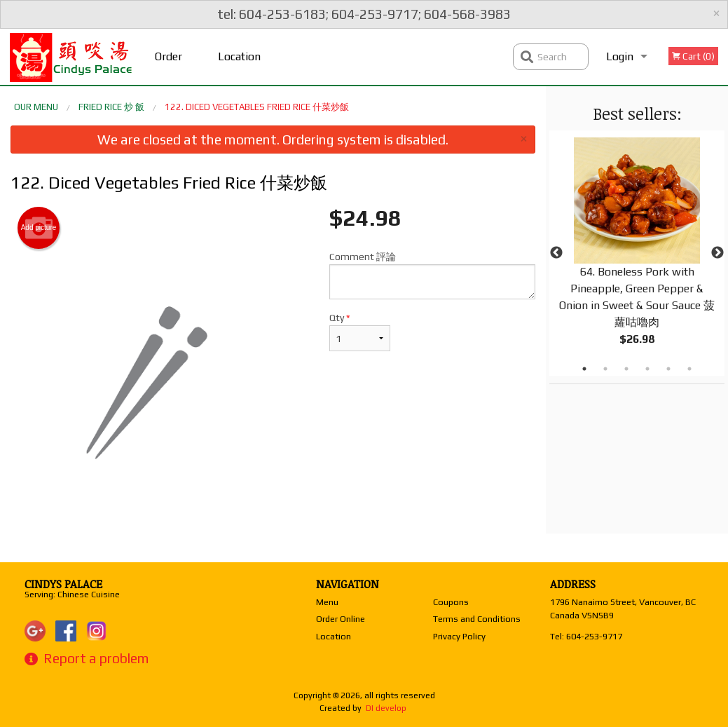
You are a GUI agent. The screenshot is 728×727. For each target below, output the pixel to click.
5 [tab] (668, 369)
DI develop (386, 708)
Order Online (170, 67)
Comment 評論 (433, 275)
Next (717, 253)
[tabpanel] (637, 253)
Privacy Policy (459, 636)
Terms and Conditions (477, 619)
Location (239, 56)
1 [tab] (584, 369)
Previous (556, 253)
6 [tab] (689, 369)
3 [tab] (626, 369)
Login (620, 56)
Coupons (451, 602)
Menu (327, 602)
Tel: (586, 636)
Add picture (39, 228)
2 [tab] (605, 369)
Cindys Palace (63, 584)
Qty (360, 332)
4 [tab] (647, 369)
